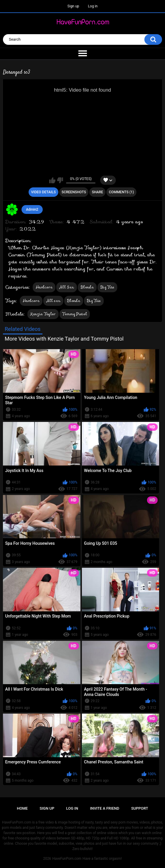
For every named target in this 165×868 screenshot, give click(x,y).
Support (140, 808)
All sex (53, 301)
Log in (93, 6)
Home (22, 808)
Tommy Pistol (75, 314)
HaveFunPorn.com (67, 859)
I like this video (52, 180)
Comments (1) (122, 192)
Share (98, 192)
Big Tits (107, 287)
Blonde (87, 287)
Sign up (73, 6)
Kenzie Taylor (43, 314)
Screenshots (74, 192)
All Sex (67, 287)
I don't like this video (60, 180)
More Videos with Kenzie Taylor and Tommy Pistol (64, 339)
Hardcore (44, 287)
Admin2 (32, 209)
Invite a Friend (105, 808)
